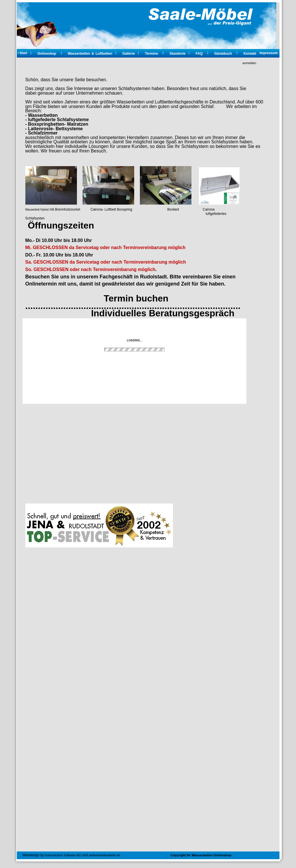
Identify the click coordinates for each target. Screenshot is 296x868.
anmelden (249, 63)
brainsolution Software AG (63, 855)
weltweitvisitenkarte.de (105, 855)
